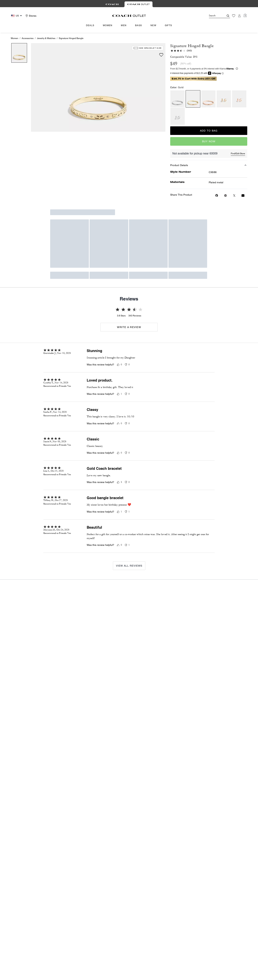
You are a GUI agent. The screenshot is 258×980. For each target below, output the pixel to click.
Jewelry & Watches (46, 38)
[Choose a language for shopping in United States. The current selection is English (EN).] (17, 16)
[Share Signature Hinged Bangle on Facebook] (217, 195)
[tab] (112, 4)
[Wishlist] (234, 16)
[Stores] (30, 16)
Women (15, 38)
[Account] (239, 16)
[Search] (214, 16)
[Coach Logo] (129, 16)
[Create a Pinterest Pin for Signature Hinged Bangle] (225, 196)
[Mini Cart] (245, 16)
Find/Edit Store (238, 154)
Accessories (28, 38)
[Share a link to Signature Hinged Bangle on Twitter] (234, 196)
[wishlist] (161, 55)
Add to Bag (209, 131)
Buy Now (209, 141)
